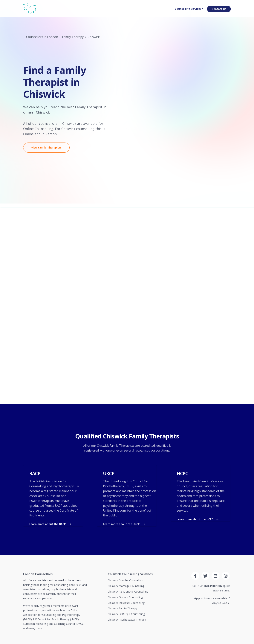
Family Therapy (73, 37)
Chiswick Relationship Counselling (128, 592)
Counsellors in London (42, 37)
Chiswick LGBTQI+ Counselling (126, 614)
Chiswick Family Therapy (123, 608)
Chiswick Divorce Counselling (125, 597)
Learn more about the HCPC (198, 519)
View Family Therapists (46, 147)
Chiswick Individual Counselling (126, 603)
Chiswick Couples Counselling (125, 580)
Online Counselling (38, 129)
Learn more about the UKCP (124, 524)
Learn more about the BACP (50, 524)
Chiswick (94, 37)
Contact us (219, 12)
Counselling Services (186, 12)
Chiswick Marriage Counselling (126, 586)
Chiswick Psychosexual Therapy (127, 620)
